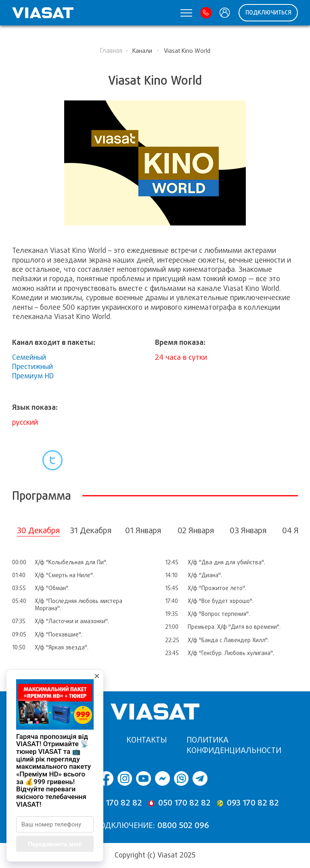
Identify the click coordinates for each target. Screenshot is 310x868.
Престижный (32, 367)
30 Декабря (39, 531)
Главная (111, 51)
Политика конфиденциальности (234, 745)
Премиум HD (33, 376)
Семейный (29, 357)
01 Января (143, 531)
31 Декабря (91, 531)
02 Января (196, 531)
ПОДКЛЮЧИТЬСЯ (268, 13)
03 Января (248, 531)
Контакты (147, 740)
